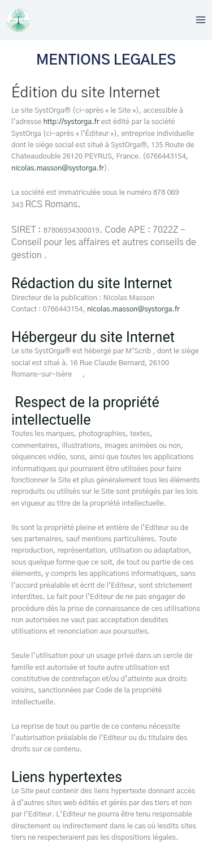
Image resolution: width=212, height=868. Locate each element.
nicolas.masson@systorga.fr (58, 168)
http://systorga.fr (72, 122)
